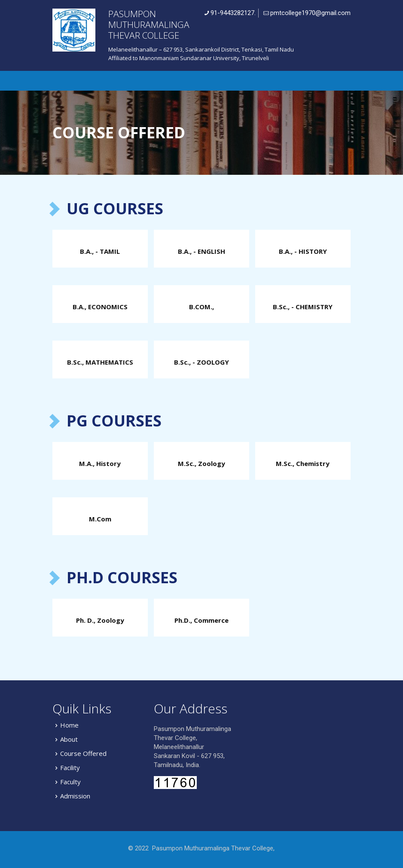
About (69, 739)
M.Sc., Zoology (201, 463)
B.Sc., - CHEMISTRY (303, 307)
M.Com (100, 519)
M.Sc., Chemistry (303, 463)
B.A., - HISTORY (303, 251)
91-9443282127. (233, 13)
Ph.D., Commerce (201, 620)
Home (69, 725)
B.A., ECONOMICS (100, 307)
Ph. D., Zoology (100, 620)
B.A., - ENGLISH (201, 251)
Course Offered (83, 753)
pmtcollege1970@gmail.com (310, 13)
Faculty (70, 782)
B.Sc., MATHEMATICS (100, 362)
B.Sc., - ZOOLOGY (201, 362)
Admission (75, 796)
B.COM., (201, 307)
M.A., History (100, 463)
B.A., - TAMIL (100, 251)
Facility (70, 767)
